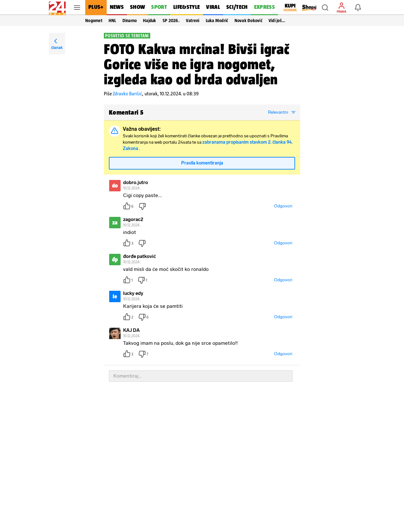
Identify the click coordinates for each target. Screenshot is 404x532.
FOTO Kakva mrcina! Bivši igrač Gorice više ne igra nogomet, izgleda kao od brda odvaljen (197, 64)
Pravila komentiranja (202, 163)
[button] (325, 8)
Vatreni (193, 21)
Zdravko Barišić (127, 94)
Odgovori (283, 206)
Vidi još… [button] (277, 21)
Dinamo (130, 21)
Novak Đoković (248, 21)
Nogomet (94, 21)
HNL (112, 21)
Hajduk (150, 21)
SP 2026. (171, 21)
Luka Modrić (217, 21)
